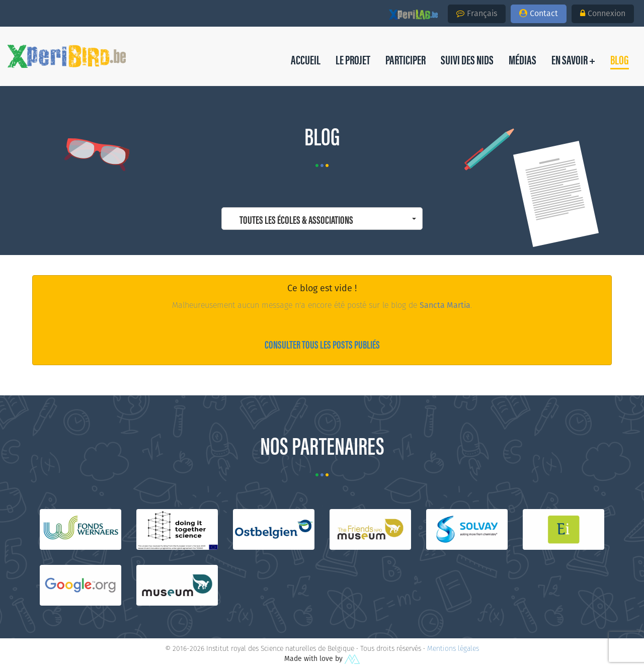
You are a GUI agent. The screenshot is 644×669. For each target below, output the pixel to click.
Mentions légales (453, 648)
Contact (539, 13)
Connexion (603, 13)
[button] (620, 59)
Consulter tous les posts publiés (322, 344)
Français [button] (477, 13)
